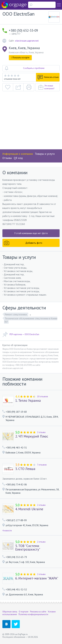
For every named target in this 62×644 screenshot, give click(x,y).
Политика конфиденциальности (33, 614)
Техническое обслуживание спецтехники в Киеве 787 (31, 320)
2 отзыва (41, 432)
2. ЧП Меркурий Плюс (32, 436)
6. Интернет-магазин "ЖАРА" (37, 578)
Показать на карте (20, 58)
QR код (18, 158)
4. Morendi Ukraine (29, 509)
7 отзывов (42, 465)
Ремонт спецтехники (16, 314)
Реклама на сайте (38, 612)
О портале (24, 612)
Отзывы (7, 158)
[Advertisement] (31, 122)
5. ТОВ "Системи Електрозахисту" (28, 548)
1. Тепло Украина (28, 401)
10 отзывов (42, 396)
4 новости (7, 531)
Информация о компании (18, 154)
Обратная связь (10, 612)
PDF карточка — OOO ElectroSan (21, 334)
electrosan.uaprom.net (27, 41)
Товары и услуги (45, 154)
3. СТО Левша (25, 469)
